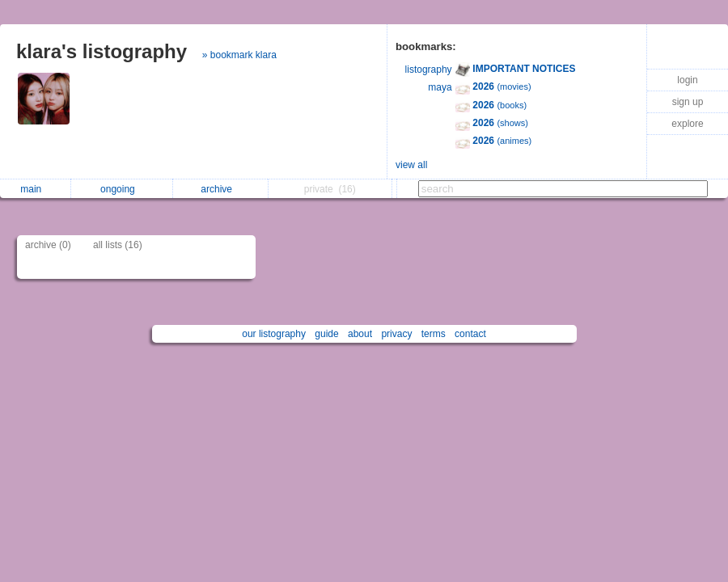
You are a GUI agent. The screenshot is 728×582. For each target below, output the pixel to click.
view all (411, 165)
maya (440, 87)
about (360, 334)
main (35, 189)
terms (434, 334)
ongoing (122, 189)
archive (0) (48, 245)
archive (220, 189)
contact (470, 334)
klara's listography (102, 51)
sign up (688, 102)
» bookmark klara (239, 55)
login (687, 80)
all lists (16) (118, 245)
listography (429, 70)
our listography (274, 334)
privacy (396, 334)
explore (687, 124)
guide (326, 334)
